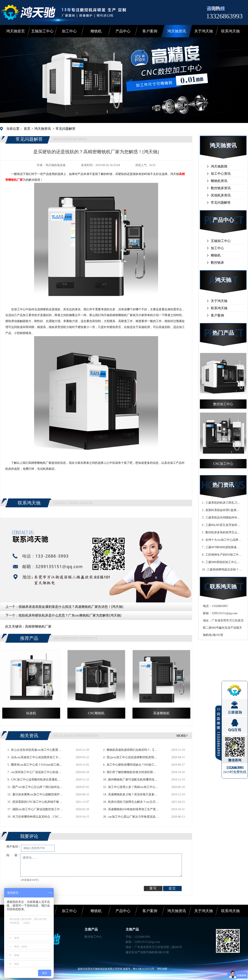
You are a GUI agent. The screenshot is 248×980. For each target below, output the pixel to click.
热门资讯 (223, 485)
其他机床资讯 (221, 195)
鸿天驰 (223, 280)
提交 (172, 888)
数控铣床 (217, 263)
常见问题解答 (66, 129)
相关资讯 (29, 736)
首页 (27, 129)
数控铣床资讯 (221, 188)
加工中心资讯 (221, 174)
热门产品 (223, 333)
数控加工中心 (93, 937)
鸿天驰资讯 (177, 31)
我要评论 (29, 836)
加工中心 (69, 31)
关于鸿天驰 (204, 31)
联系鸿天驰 (230, 31)
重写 (153, 888)
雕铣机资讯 (219, 181)
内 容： (13, 855)
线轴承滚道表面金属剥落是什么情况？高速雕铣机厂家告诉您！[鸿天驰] (71, 607)
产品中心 (123, 31)
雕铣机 (96, 31)
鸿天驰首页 (15, 31)
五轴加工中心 (42, 31)
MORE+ (182, 736)
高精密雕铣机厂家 (38, 626)
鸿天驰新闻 (219, 166)
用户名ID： (14, 847)
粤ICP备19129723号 (144, 969)
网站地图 (162, 969)
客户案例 (150, 31)
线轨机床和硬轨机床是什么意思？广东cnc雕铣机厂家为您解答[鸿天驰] (70, 615)
